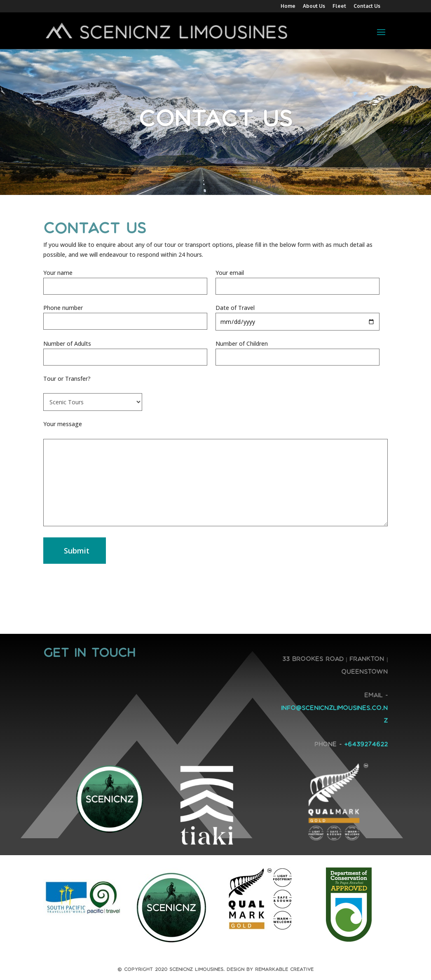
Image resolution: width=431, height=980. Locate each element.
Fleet (339, 6)
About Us (314, 6)
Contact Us (367, 6)
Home (288, 6)
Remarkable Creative (284, 969)
